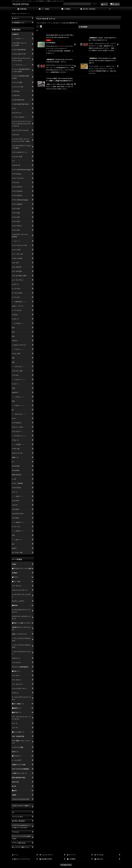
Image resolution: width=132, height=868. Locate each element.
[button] (110, 9)
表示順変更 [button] (83, 27)
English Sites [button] (66, 865)
